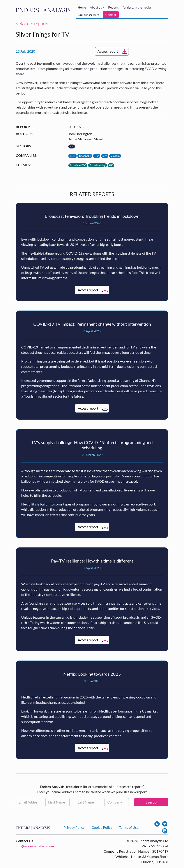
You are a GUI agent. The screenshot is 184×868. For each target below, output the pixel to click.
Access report (108, 51)
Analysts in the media (137, 7)
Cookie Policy (102, 827)
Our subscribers (88, 15)
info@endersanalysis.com (35, 846)
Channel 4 (85, 156)
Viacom (115, 156)
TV (72, 146)
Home (82, 7)
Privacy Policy (74, 827)
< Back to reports (32, 24)
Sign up (151, 802)
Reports (113, 7)
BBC (73, 156)
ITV (97, 156)
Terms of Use (129, 827)
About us (96, 7)
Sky (105, 156)
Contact (111, 15)
